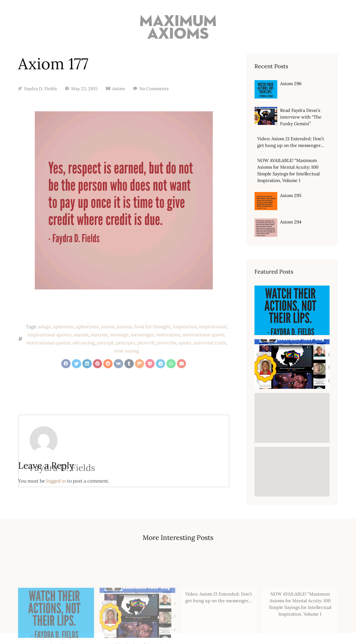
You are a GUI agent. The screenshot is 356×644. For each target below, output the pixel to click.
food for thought (152, 344)
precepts (126, 360)
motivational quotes (48, 360)
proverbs (167, 360)
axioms (124, 344)
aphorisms (87, 344)
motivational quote (203, 352)
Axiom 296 (291, 83)
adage (44, 344)
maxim (81, 352)
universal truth (210, 360)
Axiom (118, 89)
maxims (99, 352)
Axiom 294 (291, 222)
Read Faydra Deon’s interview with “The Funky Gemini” (301, 117)
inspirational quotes (50, 352)
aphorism (63, 344)
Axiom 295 (291, 195)
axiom (108, 344)
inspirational (213, 344)
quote (185, 360)
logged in (56, 481)
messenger (142, 352)
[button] (66, 372)
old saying (84, 360)
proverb (146, 360)
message (119, 352)
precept (105, 360)
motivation (168, 352)
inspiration (185, 344)
